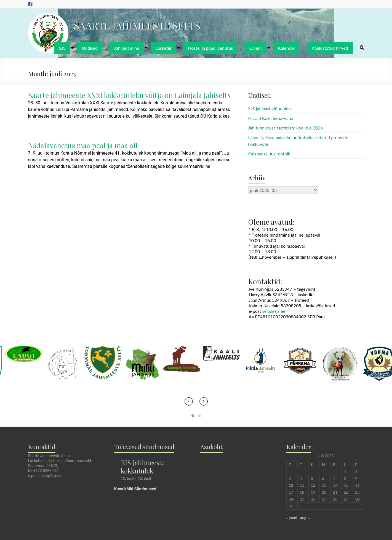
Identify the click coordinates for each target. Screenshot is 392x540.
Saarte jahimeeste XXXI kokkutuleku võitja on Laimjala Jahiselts (129, 95)
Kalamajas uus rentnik (269, 154)
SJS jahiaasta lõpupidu (270, 108)
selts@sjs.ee (274, 311)
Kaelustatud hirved (330, 48)
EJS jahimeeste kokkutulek (143, 467)
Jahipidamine (126, 48)
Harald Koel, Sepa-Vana (271, 118)
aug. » (305, 518)
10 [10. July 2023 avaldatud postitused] (291, 485)
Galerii (255, 48)
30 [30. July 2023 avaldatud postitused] (357, 499)
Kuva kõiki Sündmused (135, 489)
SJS (62, 48)
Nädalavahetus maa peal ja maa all (83, 145)
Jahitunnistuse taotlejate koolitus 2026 (286, 128)
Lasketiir (164, 48)
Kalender (287, 48)
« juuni (292, 518)
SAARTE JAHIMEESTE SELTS (137, 25)
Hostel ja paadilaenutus (210, 48)
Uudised (90, 48)
